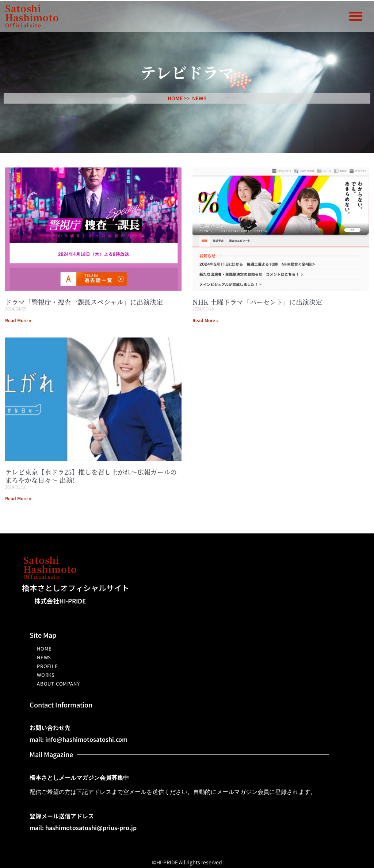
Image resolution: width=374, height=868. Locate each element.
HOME (44, 649)
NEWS (199, 98)
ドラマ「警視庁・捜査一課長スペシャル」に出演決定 (84, 302)
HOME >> (179, 98)
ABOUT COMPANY (58, 684)
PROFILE (47, 666)
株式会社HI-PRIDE (60, 601)
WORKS (46, 675)
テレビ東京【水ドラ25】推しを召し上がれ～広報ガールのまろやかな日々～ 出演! (91, 476)
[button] (356, 16)
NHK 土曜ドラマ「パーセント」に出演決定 (257, 302)
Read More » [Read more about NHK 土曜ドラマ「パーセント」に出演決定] (205, 320)
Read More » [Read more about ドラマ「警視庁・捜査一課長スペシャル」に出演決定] (18, 320)
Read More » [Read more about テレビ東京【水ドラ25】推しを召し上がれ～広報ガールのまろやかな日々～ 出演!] (18, 498)
